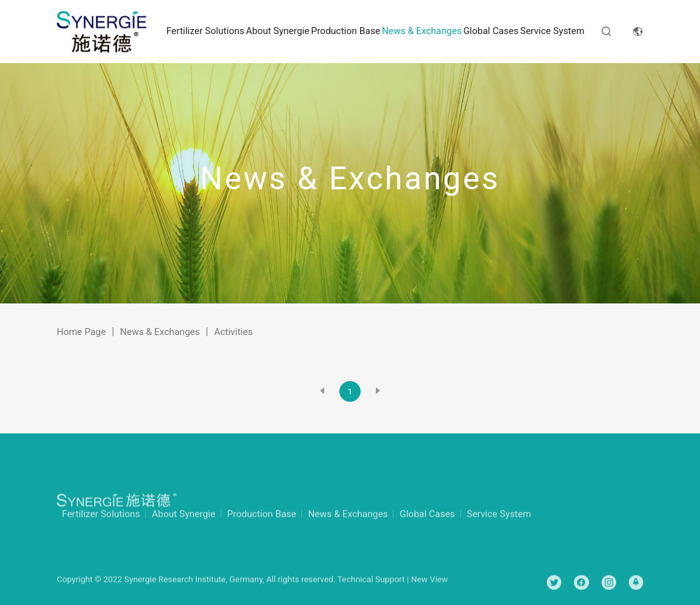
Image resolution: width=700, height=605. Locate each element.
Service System (552, 31)
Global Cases (491, 31)
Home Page (81, 332)
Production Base (346, 31)
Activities (233, 332)
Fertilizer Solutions (206, 31)
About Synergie (278, 31)
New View (430, 588)
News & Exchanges (422, 31)
